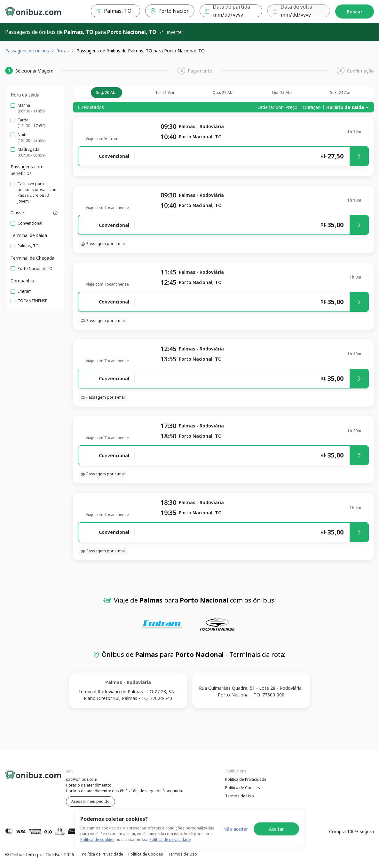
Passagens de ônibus (27, 51)
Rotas (63, 51)
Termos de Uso (240, 796)
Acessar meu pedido (91, 801)
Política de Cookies (243, 788)
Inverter (171, 32)
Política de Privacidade (246, 779)
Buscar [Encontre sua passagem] (355, 12)
